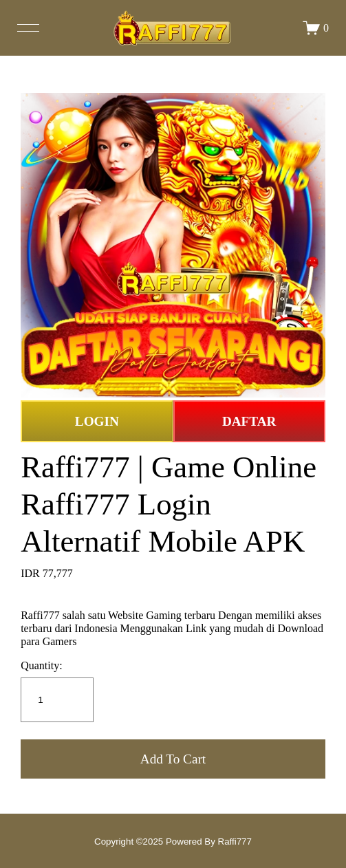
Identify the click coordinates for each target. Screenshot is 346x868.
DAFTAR (249, 421)
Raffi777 (40, 615)
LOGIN (97, 421)
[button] (173, 759)
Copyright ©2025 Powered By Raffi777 (173, 842)
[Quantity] (57, 700)
